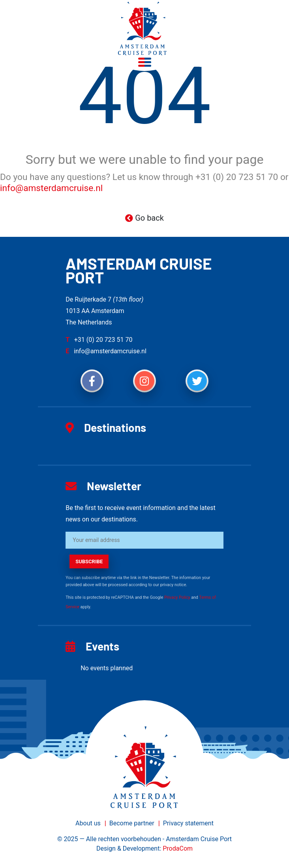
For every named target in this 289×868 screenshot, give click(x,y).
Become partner (132, 823)
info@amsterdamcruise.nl (51, 188)
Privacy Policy (177, 597)
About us (88, 823)
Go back (144, 218)
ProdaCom (178, 848)
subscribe (89, 561)
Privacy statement (188, 823)
